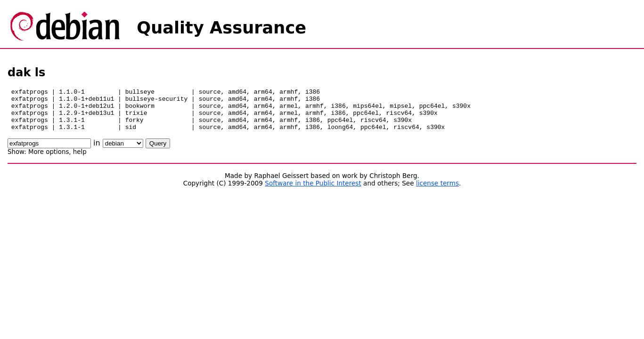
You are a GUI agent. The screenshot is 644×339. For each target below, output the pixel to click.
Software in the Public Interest (313, 192)
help (80, 160)
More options (49, 160)
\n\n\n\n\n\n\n (123, 152)
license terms (437, 192)
